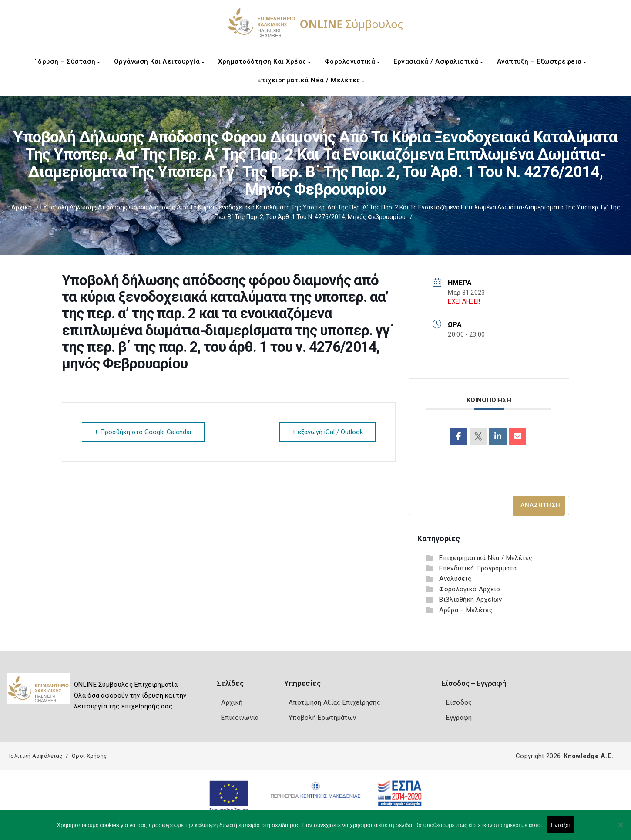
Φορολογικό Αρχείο (470, 589)
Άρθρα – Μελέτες (466, 610)
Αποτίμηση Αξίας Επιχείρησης (334, 702)
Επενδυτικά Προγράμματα (478, 568)
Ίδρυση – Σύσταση (68, 61)
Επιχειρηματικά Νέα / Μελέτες (311, 80)
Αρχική (22, 207)
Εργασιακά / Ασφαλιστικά (438, 61)
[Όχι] (620, 829)
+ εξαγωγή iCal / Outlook (327, 432)
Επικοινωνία (240, 718)
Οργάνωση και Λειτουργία (159, 61)
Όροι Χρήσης (89, 756)
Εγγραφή (459, 718)
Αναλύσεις (455, 579)
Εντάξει (561, 825)
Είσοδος (459, 702)
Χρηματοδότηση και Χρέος (264, 61)
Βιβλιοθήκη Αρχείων (470, 600)
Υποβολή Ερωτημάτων (322, 718)
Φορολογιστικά (352, 61)
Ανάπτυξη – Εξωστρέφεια (542, 61)
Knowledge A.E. (588, 756)
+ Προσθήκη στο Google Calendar (143, 432)
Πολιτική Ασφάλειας (34, 756)
